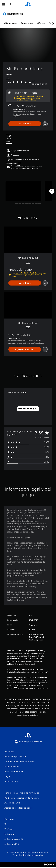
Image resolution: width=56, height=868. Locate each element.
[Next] (52, 191)
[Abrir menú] (3, 4)
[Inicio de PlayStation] (28, 4)
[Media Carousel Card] (23, 191)
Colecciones (27, 23)
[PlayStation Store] (14, 14)
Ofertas (41, 23)
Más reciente (10, 23)
